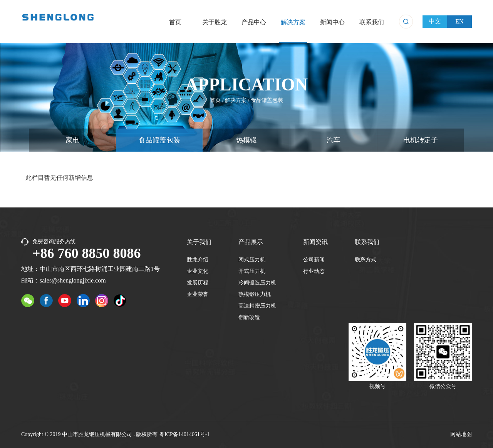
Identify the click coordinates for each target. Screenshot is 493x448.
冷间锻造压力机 (257, 283)
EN (459, 21)
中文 (435, 21)
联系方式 (366, 260)
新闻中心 (332, 22)
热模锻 (246, 140)
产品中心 (254, 22)
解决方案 (293, 22)
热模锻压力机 (255, 294)
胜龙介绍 (198, 260)
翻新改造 (249, 317)
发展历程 (198, 283)
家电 (72, 140)
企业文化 (198, 271)
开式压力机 (252, 271)
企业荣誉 (198, 294)
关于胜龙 (215, 22)
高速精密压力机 (257, 306)
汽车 (334, 140)
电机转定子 (421, 140)
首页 (175, 22)
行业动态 (314, 271)
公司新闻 (314, 260)
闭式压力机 (252, 260)
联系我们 (372, 22)
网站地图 (461, 434)
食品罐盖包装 (267, 100)
